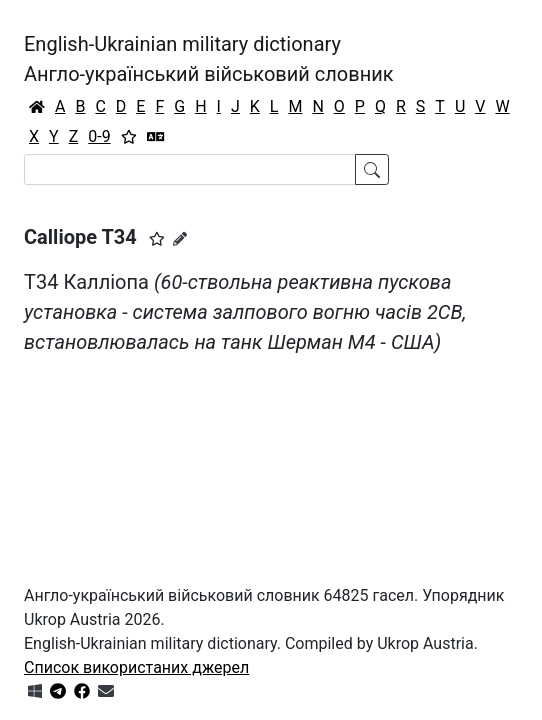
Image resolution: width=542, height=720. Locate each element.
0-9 (99, 136)
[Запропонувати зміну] (180, 239)
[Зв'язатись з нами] (106, 691)
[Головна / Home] (37, 107)
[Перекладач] (156, 137)
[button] (157, 239)
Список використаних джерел (136, 667)
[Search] (190, 169)
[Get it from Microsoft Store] (35, 691)
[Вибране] (129, 137)
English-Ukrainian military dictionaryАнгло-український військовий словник (209, 59)
